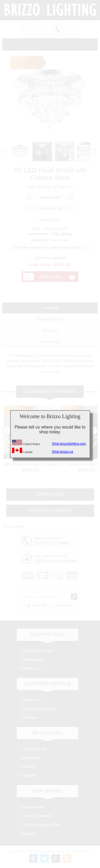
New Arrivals (33, 807)
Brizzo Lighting (13, 526)
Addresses (32, 758)
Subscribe (39, 605)
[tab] (50, 308)
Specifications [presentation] (50, 319)
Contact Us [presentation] (50, 341)
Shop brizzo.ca (63, 452)
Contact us (32, 668)
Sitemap (29, 717)
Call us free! (58, 29)
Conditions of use (38, 651)
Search (29, 833)
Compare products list (42, 825)
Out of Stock (13, 408)
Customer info (35, 749)
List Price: (43, 258)
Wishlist (29, 775)
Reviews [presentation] (50, 330)
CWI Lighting (62, 234)
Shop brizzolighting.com (69, 444)
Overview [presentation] (50, 308)
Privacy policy (34, 659)
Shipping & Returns (39, 709)
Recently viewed (37, 816)
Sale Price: (41, 264)
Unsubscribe (63, 605)
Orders (28, 767)
